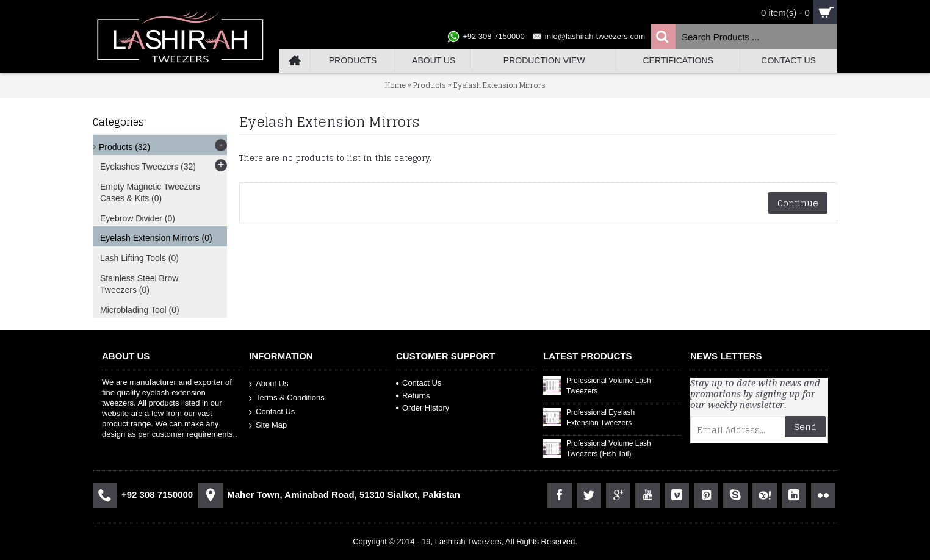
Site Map (268, 425)
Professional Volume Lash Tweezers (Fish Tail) (609, 449)
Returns (413, 396)
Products (430, 85)
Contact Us (272, 411)
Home (395, 85)
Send (805, 427)
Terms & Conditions (287, 398)
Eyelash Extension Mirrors (499, 85)
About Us (269, 384)
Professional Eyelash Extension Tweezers (600, 418)
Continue (798, 203)
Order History (423, 408)
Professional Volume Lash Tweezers (609, 386)
